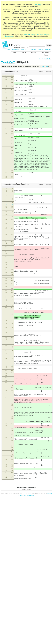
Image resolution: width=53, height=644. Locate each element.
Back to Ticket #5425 (45, 59)
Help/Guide (16, 49)
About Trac (24, 49)
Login (9, 49)
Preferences (32, 49)
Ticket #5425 (8, 62)
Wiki (14, 53)
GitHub (38, 4)
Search (46, 55)
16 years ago (44, 66)
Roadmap (33, 53)
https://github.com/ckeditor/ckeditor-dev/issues (27, 35)
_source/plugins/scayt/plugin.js (16, 208)
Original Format (27, 576)
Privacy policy (29, 582)
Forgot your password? (44, 49)
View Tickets (45, 53)
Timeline (23, 53)
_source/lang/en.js (10, 71)
